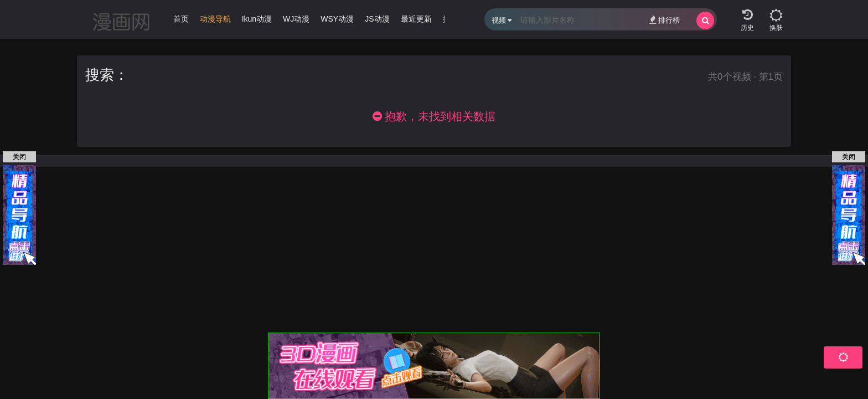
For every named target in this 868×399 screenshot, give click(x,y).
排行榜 (665, 20)
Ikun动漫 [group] (257, 19)
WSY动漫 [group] (337, 19)
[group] (215, 22)
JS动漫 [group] (377, 19)
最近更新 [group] (416, 19)
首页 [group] (181, 19)
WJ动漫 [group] (296, 19)
